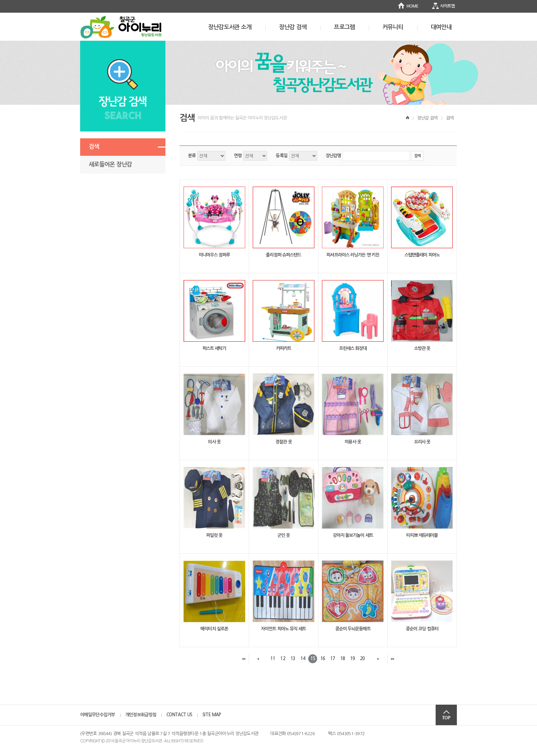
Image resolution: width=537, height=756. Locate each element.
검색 (94, 147)
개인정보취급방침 (141, 715)
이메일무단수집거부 (98, 715)
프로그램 (344, 27)
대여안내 (441, 27)
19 (352, 659)
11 (273, 659)
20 (362, 659)
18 (342, 659)
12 (283, 659)
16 (323, 659)
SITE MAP (212, 715)
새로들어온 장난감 (110, 165)
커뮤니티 (393, 27)
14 (303, 659)
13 (293, 659)
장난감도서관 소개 (230, 27)
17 (333, 659)
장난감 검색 (293, 27)
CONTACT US (179, 715)
